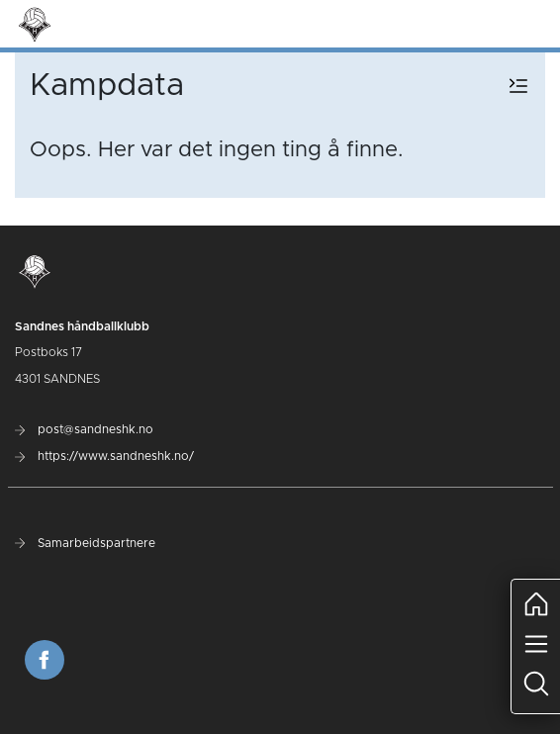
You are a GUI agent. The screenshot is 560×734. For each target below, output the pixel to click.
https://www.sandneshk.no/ (104, 456)
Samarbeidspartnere (85, 543)
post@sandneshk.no (84, 429)
